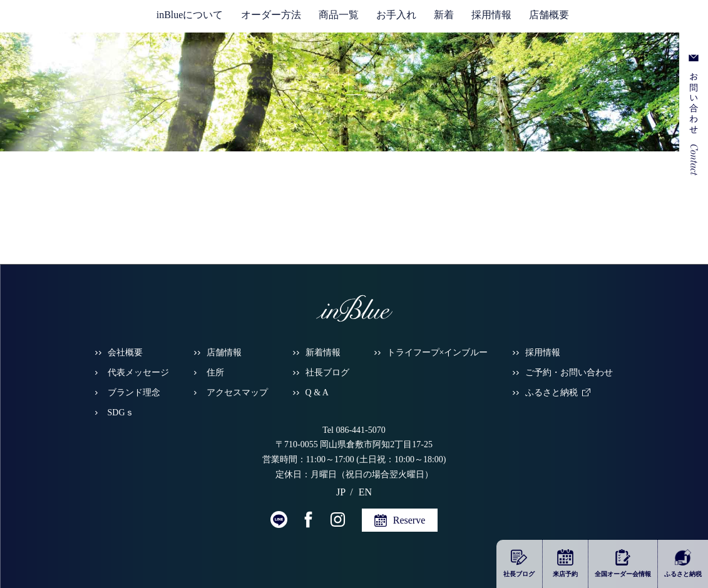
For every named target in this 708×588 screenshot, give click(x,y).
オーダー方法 (271, 15)
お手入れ (396, 15)
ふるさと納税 (552, 393)
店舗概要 (549, 15)
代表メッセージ (138, 373)
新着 (444, 15)
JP (637, 19)
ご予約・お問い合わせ (569, 373)
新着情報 (323, 352)
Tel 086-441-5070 (354, 430)
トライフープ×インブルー (438, 352)
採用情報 (491, 15)
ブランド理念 (134, 393)
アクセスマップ (237, 393)
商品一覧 (339, 15)
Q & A (317, 393)
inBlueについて (190, 15)
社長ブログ (327, 373)
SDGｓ (121, 413)
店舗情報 (224, 352)
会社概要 (125, 352)
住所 (215, 373)
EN (653, 19)
